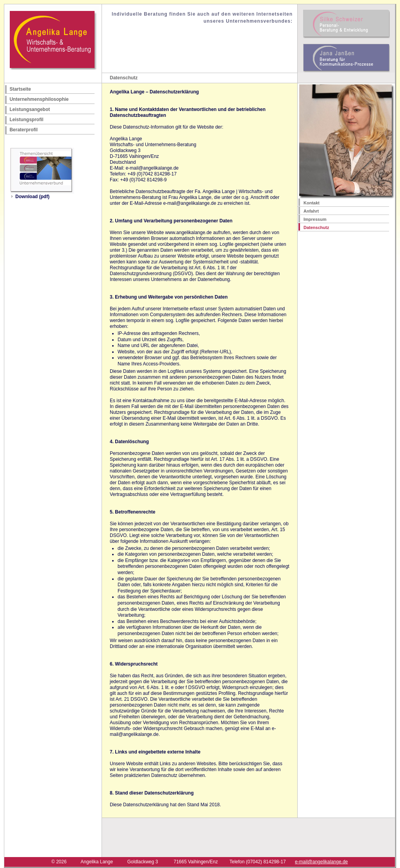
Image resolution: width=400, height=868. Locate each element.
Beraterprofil (23, 130)
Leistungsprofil (26, 120)
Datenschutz (316, 227)
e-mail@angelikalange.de (321, 862)
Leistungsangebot (29, 109)
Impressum (315, 219)
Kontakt (312, 203)
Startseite (20, 89)
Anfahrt (311, 211)
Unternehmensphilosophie (39, 99)
